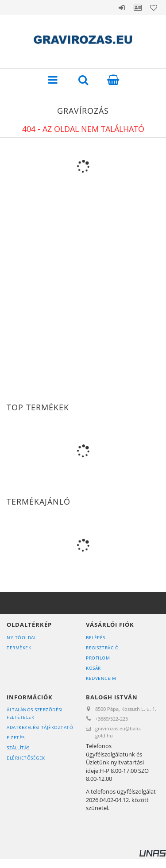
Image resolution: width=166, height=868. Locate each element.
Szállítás (18, 748)
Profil (138, 8)
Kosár (93, 668)
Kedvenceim (101, 678)
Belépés (122, 8)
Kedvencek (154, 8)
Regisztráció (102, 648)
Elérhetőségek (26, 758)
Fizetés (16, 737)
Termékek (19, 648)
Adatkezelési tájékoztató (40, 727)
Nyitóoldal (21, 637)
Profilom (98, 658)
